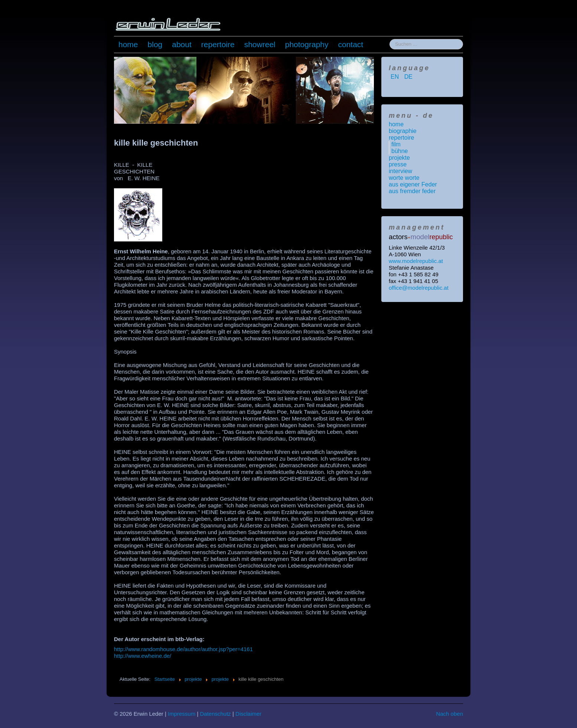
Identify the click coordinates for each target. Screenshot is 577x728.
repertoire (218, 44)
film (396, 144)
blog (155, 44)
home (128, 44)
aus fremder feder (412, 191)
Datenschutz (215, 714)
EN (396, 77)
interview (400, 171)
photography (307, 44)
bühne (400, 151)
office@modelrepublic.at (419, 288)
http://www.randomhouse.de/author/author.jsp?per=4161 (183, 649)
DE (408, 77)
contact (351, 44)
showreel (260, 44)
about (182, 44)
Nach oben (449, 714)
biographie (403, 131)
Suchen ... (390, 39)
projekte (399, 158)
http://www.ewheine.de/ (143, 656)
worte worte (404, 178)
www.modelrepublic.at (416, 261)
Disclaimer (248, 714)
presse (398, 164)
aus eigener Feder (413, 184)
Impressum (182, 714)
